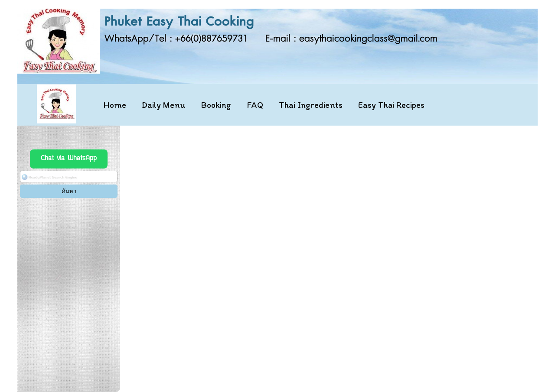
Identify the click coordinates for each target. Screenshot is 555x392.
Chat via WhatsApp (69, 159)
